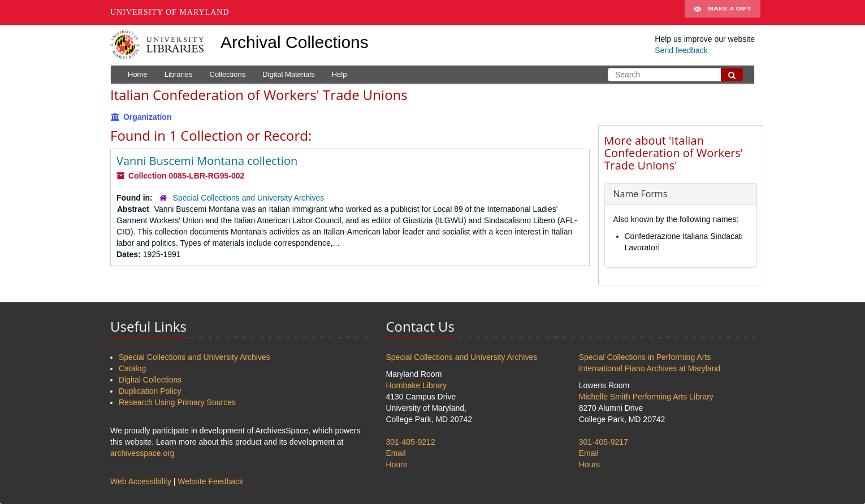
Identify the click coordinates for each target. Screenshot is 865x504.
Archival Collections (295, 42)
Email (396, 453)
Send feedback (681, 50)
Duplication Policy (150, 391)
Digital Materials (288, 74)
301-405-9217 (604, 442)
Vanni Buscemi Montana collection (207, 161)
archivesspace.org (142, 453)
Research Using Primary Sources (177, 402)
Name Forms (641, 194)
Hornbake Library (416, 385)
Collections (228, 74)
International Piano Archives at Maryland (650, 368)
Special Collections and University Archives (249, 198)
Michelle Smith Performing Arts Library (646, 397)
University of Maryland (170, 12)
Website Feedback (210, 481)
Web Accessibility (141, 481)
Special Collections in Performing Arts (645, 357)
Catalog (132, 368)
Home (138, 74)
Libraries (179, 74)
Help (339, 74)
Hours (397, 464)
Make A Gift (723, 12)
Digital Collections (150, 380)
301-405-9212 (411, 442)
